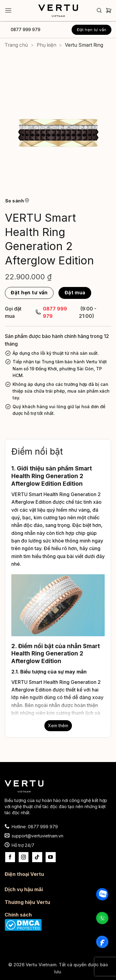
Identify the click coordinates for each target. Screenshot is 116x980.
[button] (8, 11)
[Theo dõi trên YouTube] (51, 857)
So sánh (17, 201)
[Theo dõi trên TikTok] (37, 857)
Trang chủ (16, 45)
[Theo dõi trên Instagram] (24, 857)
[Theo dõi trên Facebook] (10, 857)
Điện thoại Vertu (24, 874)
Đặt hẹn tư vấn (92, 30)
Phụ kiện (47, 45)
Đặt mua (75, 293)
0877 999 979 (26, 30)
